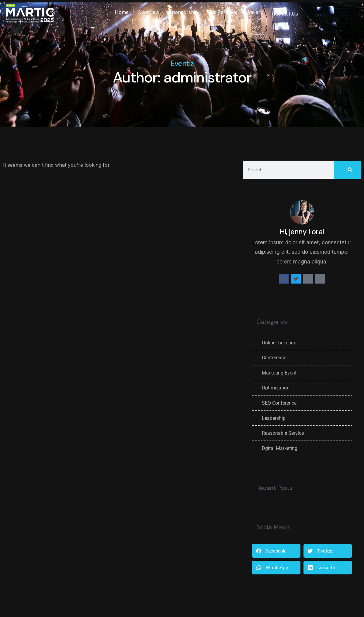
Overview (149, 12)
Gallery (255, 12)
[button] (276, 551)
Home (122, 12)
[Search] (347, 170)
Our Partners (222, 12)
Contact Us (285, 14)
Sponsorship (183, 12)
